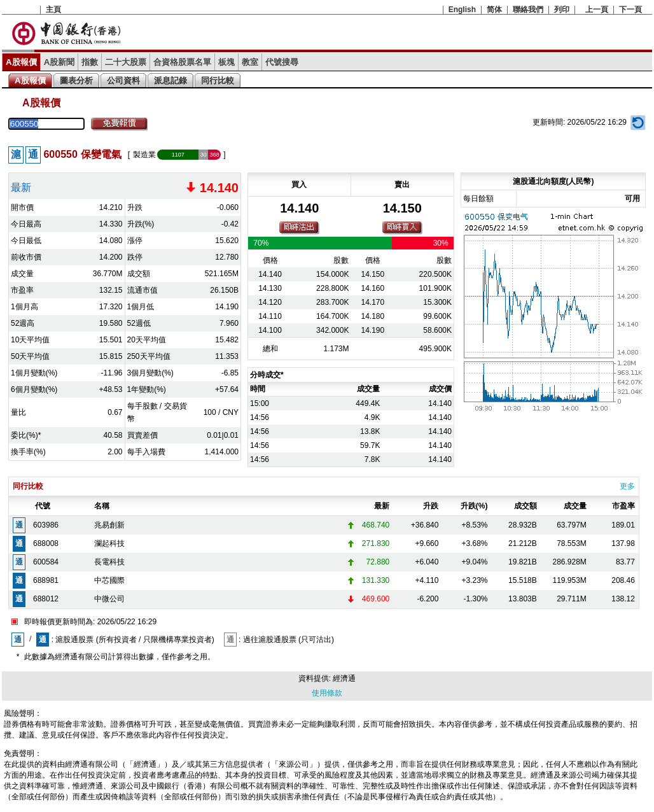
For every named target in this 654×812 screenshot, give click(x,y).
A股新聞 (59, 62)
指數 (90, 62)
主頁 (53, 10)
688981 (46, 580)
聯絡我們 (528, 10)
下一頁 (630, 10)
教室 (250, 62)
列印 (562, 10)
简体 (494, 10)
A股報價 (21, 62)
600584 (46, 562)
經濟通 (344, 678)
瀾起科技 (109, 543)
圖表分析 (76, 80)
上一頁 (597, 10)
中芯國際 (109, 580)
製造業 (144, 155)
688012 (46, 599)
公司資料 (123, 80)
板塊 (226, 62)
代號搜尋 (282, 62)
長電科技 (109, 562)
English (462, 10)
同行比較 (218, 80)
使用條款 (327, 693)
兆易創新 (109, 525)
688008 (46, 543)
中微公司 (109, 599)
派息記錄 (170, 80)
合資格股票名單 (182, 62)
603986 (46, 525)
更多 (627, 486)
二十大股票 (126, 62)
